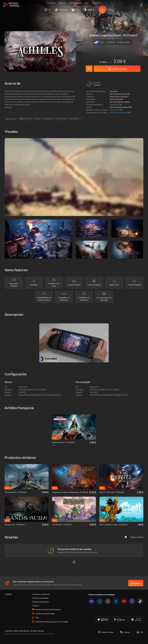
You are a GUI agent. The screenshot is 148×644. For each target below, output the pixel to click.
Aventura (119, 107)
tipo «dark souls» (61, 119)
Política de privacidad (40, 598)
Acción (112, 107)
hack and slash (48, 119)
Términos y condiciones (41, 594)
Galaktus (127, 102)
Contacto (36, 606)
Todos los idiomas (134, 537)
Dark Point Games (116, 99)
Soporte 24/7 (97, 3)
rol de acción (74, 119)
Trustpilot (8, 594)
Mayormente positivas (118, 112)
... (82, 119)
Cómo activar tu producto (119, 97)
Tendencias (51, 3)
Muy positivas (115, 110)
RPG (130, 107)
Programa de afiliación (41, 602)
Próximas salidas (75, 3)
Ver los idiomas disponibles (120, 94)
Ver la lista (113, 91)
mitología (37, 119)
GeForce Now (27, 119)
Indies (126, 107)
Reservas (62, 3)
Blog (87, 3)
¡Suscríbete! (136, 583)
